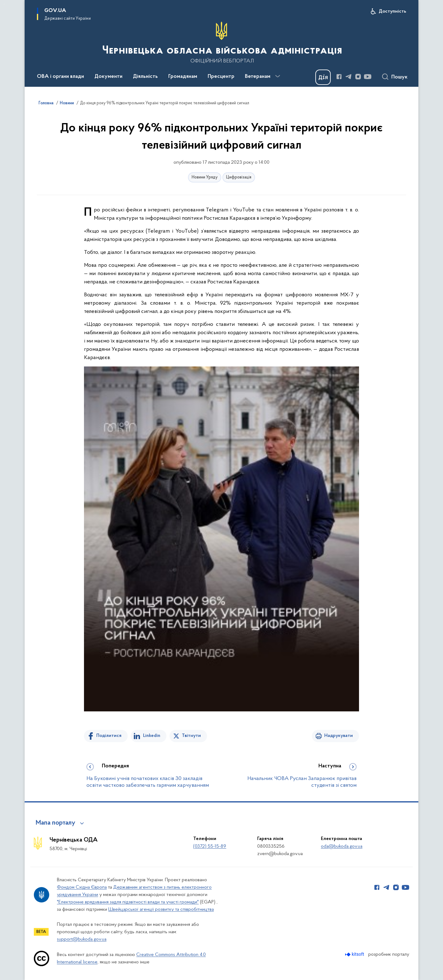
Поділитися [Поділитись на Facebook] (109, 736)
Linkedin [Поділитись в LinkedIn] (152, 736)
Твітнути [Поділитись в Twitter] (191, 736)
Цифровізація (239, 177)
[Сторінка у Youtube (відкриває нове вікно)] (368, 77)
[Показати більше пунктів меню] (277, 76)
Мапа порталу (56, 823)
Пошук (399, 77)
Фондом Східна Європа (82, 887)
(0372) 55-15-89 (210, 846)
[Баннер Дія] (323, 77)
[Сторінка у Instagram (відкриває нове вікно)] (358, 77)
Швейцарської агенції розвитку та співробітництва (161, 910)
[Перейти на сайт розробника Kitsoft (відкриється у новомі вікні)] (355, 954)
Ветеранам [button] (258, 77)
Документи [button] (108, 77)
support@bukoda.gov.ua (82, 939)
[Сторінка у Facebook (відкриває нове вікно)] (339, 77)
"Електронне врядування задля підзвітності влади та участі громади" (128, 902)
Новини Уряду (205, 177)
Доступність (392, 11)
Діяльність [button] (145, 77)
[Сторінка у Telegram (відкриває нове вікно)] (349, 77)
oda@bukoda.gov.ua (342, 846)
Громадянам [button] (183, 77)
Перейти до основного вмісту (4, 4)
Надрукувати (339, 736)
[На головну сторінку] (221, 43)
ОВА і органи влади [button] (60, 77)
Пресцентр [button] (221, 77)
